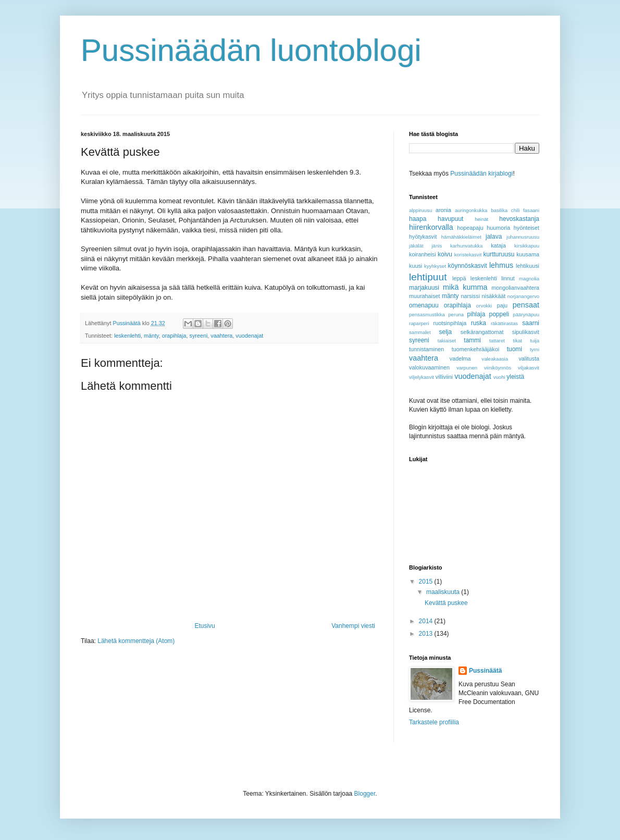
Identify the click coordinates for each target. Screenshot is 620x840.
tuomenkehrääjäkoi (475, 349)
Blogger (365, 794)
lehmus (501, 265)
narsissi (470, 296)
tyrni (535, 349)
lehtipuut (428, 277)
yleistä (515, 377)
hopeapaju (470, 228)
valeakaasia (495, 359)
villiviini (444, 377)
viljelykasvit (421, 377)
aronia (443, 210)
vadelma (460, 359)
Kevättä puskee (446, 603)
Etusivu (204, 626)
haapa (418, 219)
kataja (498, 245)
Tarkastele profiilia (434, 722)
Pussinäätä (485, 671)
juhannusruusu (523, 237)
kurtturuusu (499, 254)
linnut (508, 278)
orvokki (484, 306)
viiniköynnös (498, 368)
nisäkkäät (494, 296)
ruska (479, 323)
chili (516, 210)
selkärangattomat (482, 332)
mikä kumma (465, 287)
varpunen (467, 368)
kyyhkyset (435, 266)
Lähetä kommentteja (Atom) (136, 641)
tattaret (497, 341)
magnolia (529, 279)
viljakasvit (529, 368)
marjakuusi (424, 288)
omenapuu (424, 305)
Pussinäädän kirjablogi (481, 174)
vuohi (499, 377)
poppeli (499, 314)
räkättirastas (504, 323)
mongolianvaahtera (515, 288)
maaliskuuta (444, 592)
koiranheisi (423, 254)
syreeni (198, 336)
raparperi (419, 323)
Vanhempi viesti (353, 626)
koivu (445, 254)
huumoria (498, 228)
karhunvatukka (466, 246)
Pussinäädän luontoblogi (251, 50)
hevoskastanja (519, 219)
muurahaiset (424, 296)
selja (445, 332)
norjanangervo (523, 296)
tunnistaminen (426, 349)
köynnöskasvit (467, 266)
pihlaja (476, 314)
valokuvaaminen (429, 367)
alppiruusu (420, 210)
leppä (459, 278)
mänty (151, 336)
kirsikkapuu (527, 246)
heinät (481, 219)
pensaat (526, 305)
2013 (427, 634)
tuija (535, 341)
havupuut (450, 219)
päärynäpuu (526, 314)
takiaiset (447, 341)
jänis (437, 246)
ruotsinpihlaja (450, 323)
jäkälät (416, 246)
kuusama (528, 254)
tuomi (514, 349)
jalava (494, 237)
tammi (472, 340)
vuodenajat (249, 336)
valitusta (529, 359)
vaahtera (221, 336)
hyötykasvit (423, 237)
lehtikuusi (528, 266)
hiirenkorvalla (431, 227)
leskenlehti (127, 336)
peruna (456, 314)
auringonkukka (471, 210)
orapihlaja (174, 336)
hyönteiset (526, 228)
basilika (499, 210)
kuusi (416, 266)
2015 (427, 582)
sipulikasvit (526, 332)
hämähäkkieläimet (461, 237)
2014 (427, 621)
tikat (517, 341)
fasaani (531, 210)
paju (502, 305)
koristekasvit (468, 255)
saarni (531, 323)
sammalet (420, 332)
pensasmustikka (427, 314)
